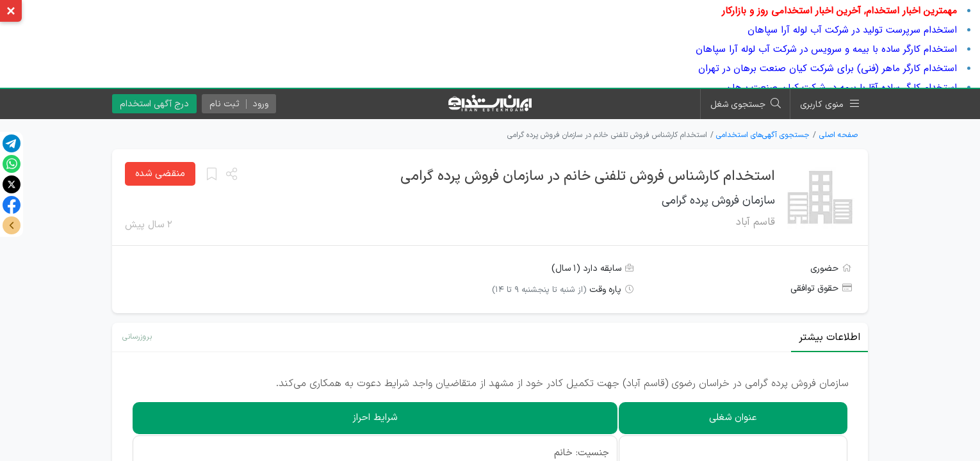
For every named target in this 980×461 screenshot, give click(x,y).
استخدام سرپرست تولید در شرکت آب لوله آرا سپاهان (852, 30)
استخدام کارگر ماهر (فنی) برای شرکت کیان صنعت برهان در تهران (828, 69)
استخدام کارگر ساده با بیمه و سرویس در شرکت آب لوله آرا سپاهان (826, 49)
